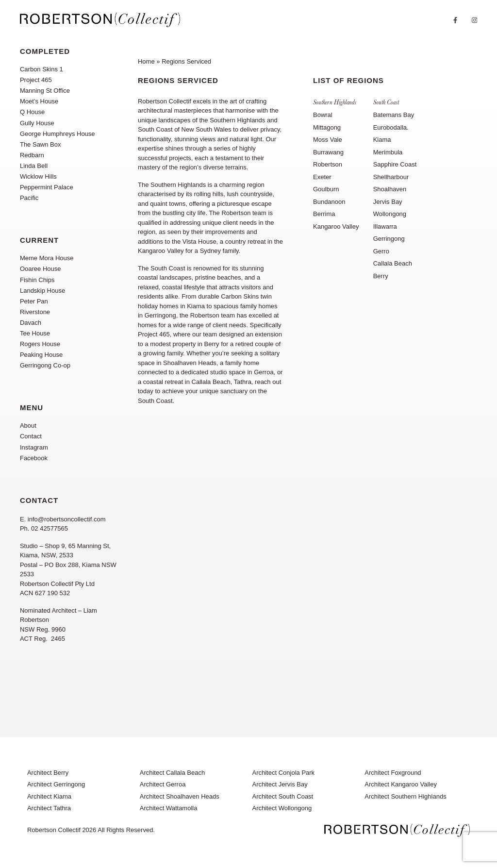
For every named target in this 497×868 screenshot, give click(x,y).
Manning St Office (45, 91)
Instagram (34, 447)
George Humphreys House (58, 134)
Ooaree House (41, 269)
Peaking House (41, 355)
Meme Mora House (47, 258)
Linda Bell (34, 166)
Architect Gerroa (163, 784)
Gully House (37, 123)
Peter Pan (34, 301)
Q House (32, 112)
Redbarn (32, 155)
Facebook (34, 458)
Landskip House (42, 291)
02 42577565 (50, 528)
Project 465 (36, 80)
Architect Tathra (49, 808)
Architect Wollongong (282, 808)
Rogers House (40, 344)
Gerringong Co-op (45, 365)
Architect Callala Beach (172, 773)
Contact (31, 436)
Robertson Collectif (54, 830)
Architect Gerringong (56, 784)
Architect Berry (48, 773)
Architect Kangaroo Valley (401, 784)
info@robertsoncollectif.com (67, 519)
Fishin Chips (37, 280)
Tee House (35, 333)
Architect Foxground (393, 773)
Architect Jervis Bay (280, 784)
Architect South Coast (283, 796)
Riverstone (35, 312)
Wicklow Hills (38, 176)
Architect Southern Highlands (405, 796)
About (28, 426)
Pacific (29, 198)
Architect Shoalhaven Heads (180, 796)
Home (146, 61)
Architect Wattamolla (169, 808)
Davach (31, 323)
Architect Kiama (49, 796)
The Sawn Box (41, 144)
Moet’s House (39, 101)
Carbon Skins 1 (41, 69)
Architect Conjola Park (284, 773)
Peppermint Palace (47, 187)
